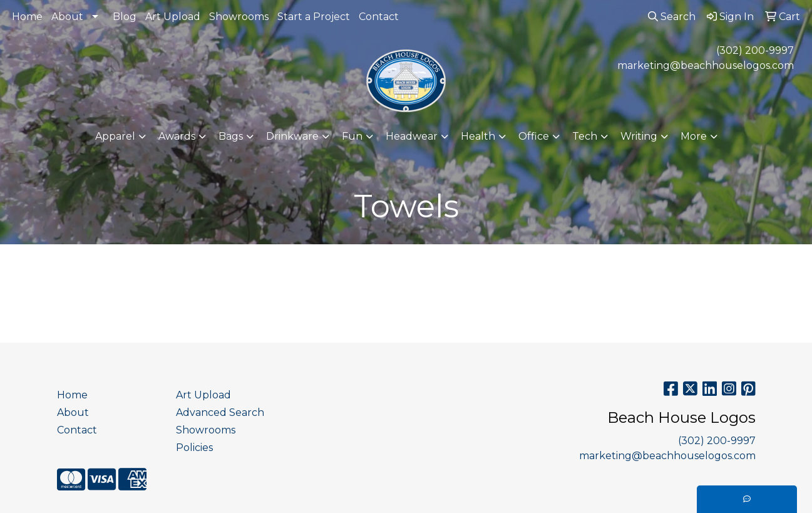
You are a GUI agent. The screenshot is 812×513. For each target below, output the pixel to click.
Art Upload (173, 17)
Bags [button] (231, 136)
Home (27, 17)
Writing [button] (639, 136)
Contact (379, 17)
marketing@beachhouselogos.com (706, 65)
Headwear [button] (412, 136)
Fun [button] (352, 136)
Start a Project (314, 17)
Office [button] (534, 136)
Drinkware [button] (292, 136)
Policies (194, 448)
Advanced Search (220, 412)
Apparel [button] (115, 136)
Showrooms (239, 17)
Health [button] (478, 136)
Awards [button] (177, 136)
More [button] (694, 136)
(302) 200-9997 (755, 50)
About (67, 17)
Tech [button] (585, 136)
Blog (125, 17)
